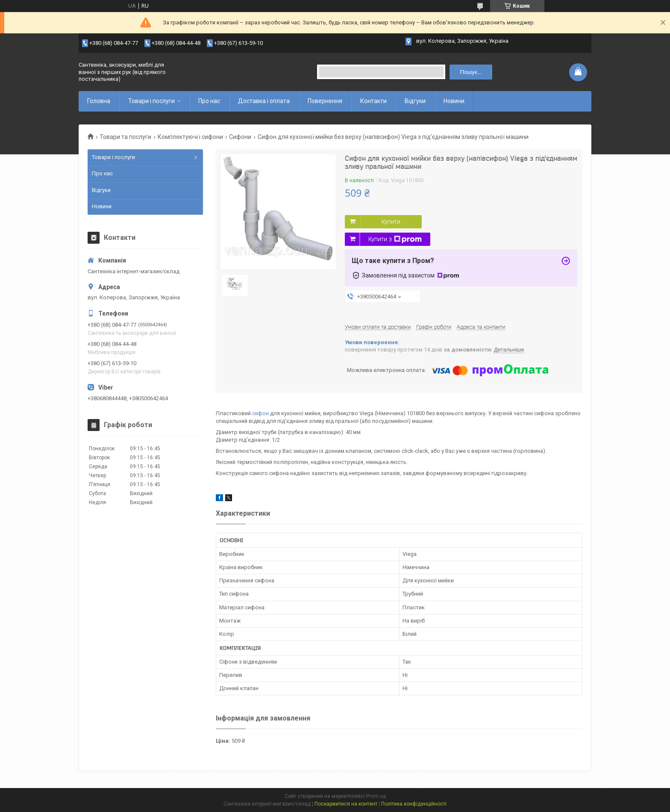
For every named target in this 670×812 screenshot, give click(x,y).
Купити (391, 221)
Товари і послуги (151, 101)
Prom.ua (376, 796)
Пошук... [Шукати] (471, 72)
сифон (260, 413)
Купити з (395, 239)
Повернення (325, 101)
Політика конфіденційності (414, 804)
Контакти (373, 101)
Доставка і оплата (264, 101)
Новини (454, 101)
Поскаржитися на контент (346, 804)
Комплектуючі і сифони (190, 137)
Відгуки (415, 101)
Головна (99, 101)
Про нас (209, 101)
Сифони (240, 137)
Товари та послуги (125, 137)
